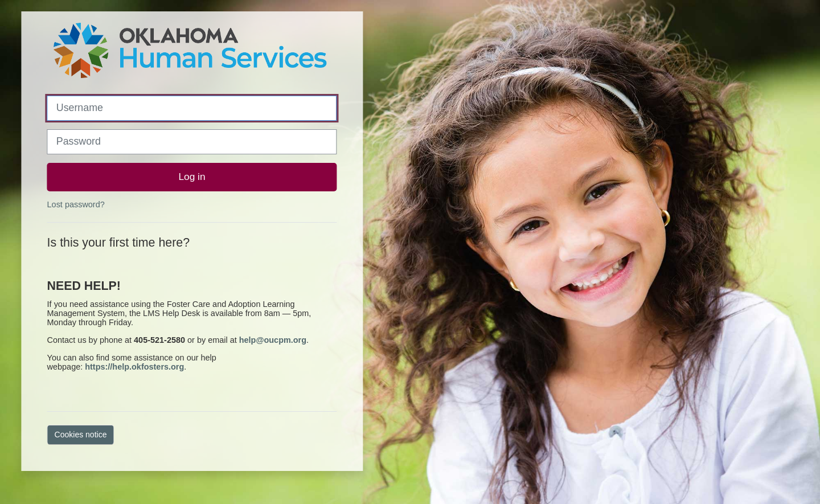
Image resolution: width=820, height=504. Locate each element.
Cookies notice (81, 435)
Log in (192, 177)
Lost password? (76, 204)
